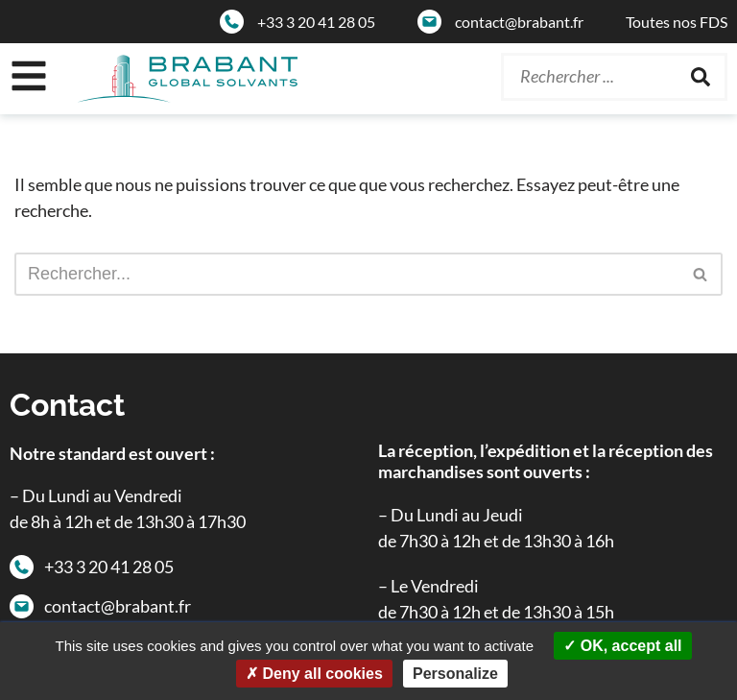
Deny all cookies (314, 674)
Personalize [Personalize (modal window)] (455, 674)
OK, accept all (622, 646)
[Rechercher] (701, 77)
